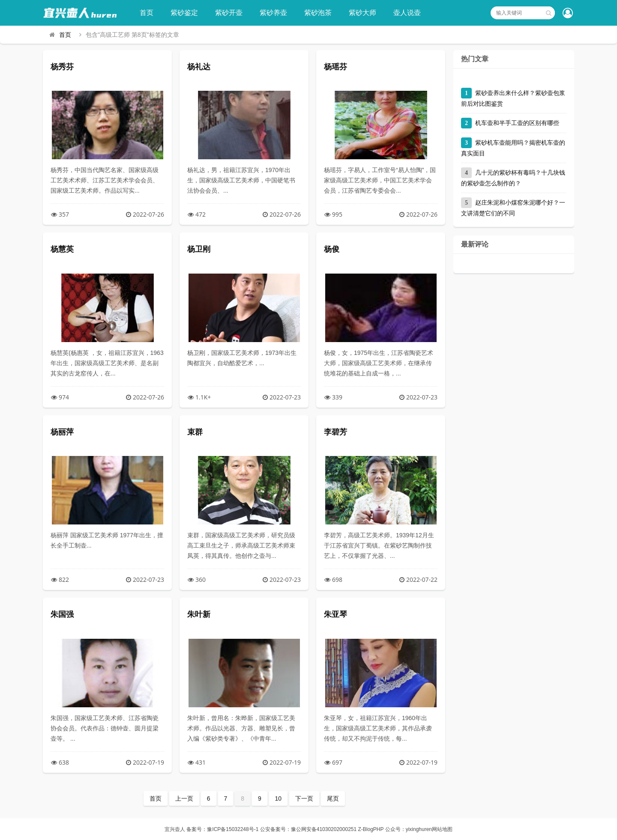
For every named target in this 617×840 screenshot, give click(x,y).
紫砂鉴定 (184, 13)
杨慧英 (62, 249)
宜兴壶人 (175, 829)
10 (279, 798)
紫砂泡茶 (318, 13)
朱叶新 (199, 614)
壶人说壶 (407, 13)
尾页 (333, 798)
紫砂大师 (362, 13)
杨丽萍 (62, 432)
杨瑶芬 (335, 67)
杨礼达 (199, 67)
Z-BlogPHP (371, 829)
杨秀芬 (62, 67)
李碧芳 (335, 432)
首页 (147, 13)
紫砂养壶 (273, 13)
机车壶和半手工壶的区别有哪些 (517, 123)
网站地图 (442, 829)
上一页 (184, 798)
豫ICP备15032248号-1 (233, 829)
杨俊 (332, 249)
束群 (195, 432)
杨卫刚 (199, 249)
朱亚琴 (335, 614)
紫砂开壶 (229, 13)
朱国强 (62, 614)
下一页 (304, 798)
